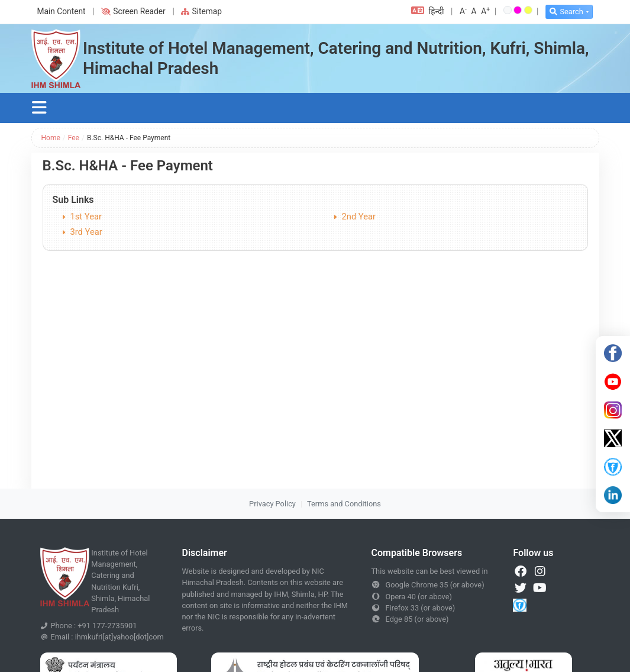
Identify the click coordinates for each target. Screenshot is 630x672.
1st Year (86, 217)
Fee (74, 138)
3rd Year (86, 232)
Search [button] (566, 12)
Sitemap (201, 11)
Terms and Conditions (344, 504)
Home (51, 138)
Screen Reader (133, 11)
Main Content (62, 11)
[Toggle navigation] (40, 108)
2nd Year (359, 217)
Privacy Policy (272, 504)
